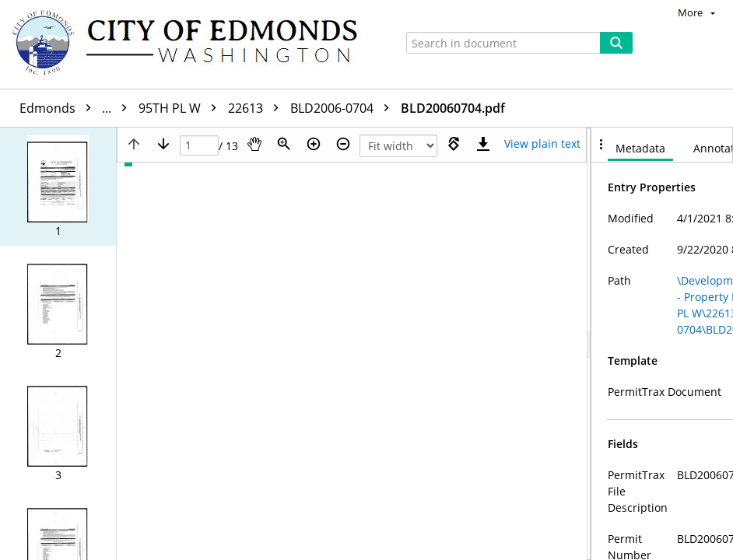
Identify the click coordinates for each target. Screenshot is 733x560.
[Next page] (163, 144)
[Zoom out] (343, 144)
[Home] (192, 44)
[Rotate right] (454, 144)
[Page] (199, 146)
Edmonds (77, 108)
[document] (662, 344)
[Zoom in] (314, 144)
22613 (257, 108)
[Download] (483, 144)
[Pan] (254, 144)
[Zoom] (284, 144)
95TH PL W (181, 108)
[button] (58, 187)
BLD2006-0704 (344, 108)
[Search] (616, 43)
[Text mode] (542, 144)
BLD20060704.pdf (453, 108)
